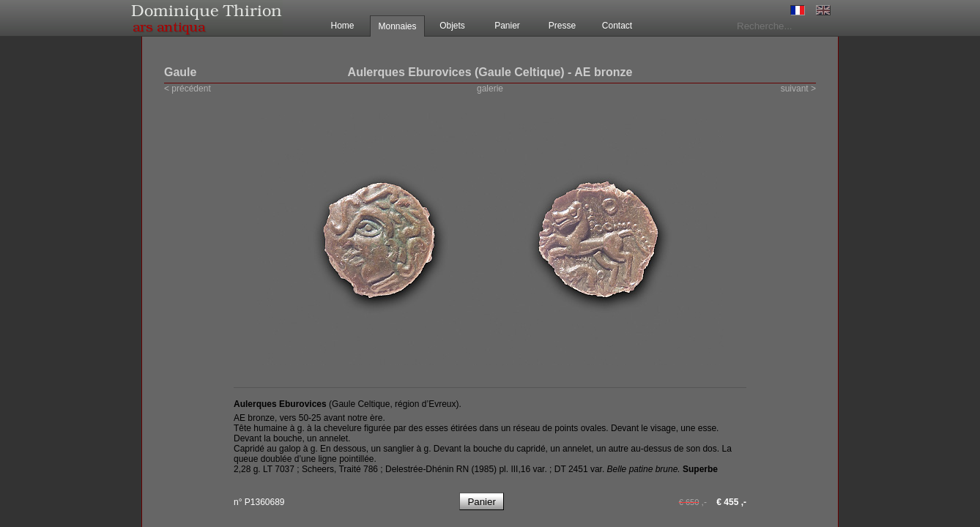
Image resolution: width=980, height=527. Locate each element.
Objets (452, 26)
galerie (490, 89)
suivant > (798, 89)
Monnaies (397, 26)
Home (342, 26)
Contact (617, 26)
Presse (562, 26)
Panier (507, 26)
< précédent (188, 89)
